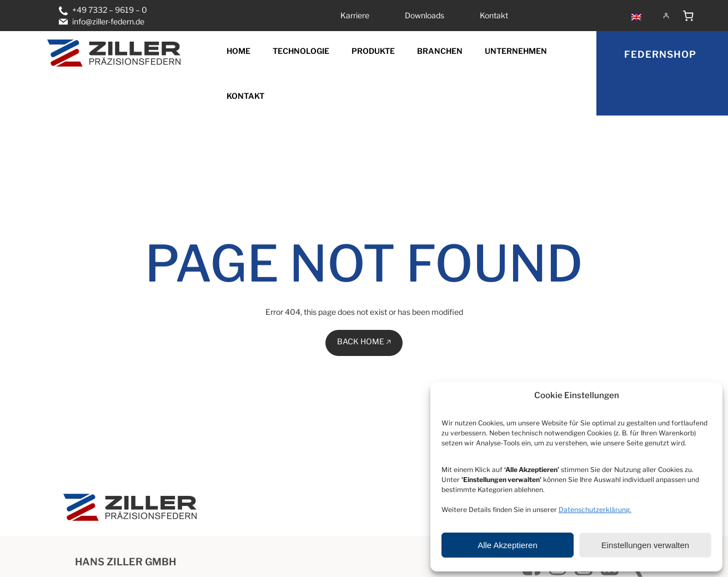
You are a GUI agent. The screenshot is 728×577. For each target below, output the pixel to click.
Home (239, 51)
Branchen (440, 51)
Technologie (301, 51)
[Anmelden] (666, 16)
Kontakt (245, 96)
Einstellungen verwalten (645, 545)
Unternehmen (516, 51)
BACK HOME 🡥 (364, 341)
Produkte (373, 51)
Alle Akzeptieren (508, 545)
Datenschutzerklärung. (595, 510)
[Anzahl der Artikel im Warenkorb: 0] (688, 16)
